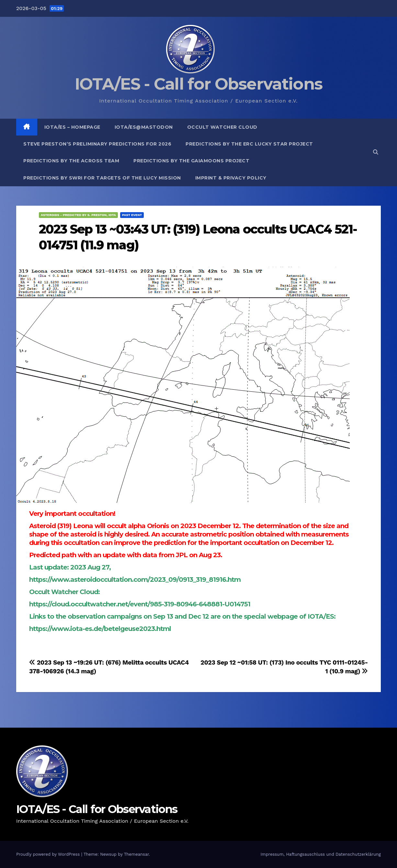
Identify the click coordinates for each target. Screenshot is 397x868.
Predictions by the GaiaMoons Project (191, 161)
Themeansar (136, 854)
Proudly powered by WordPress (49, 854)
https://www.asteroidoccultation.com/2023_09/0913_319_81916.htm (135, 580)
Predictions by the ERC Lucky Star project (249, 144)
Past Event (132, 215)
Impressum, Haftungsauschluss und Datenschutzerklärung (321, 854)
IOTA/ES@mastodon (144, 127)
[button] (376, 152)
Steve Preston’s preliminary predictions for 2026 (97, 144)
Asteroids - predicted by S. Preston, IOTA (78, 215)
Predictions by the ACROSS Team (71, 161)
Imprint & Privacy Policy (231, 178)
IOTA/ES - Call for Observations (198, 84)
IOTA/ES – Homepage (72, 127)
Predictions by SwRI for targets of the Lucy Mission (102, 178)
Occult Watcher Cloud (222, 127)
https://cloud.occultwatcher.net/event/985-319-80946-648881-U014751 (140, 604)
